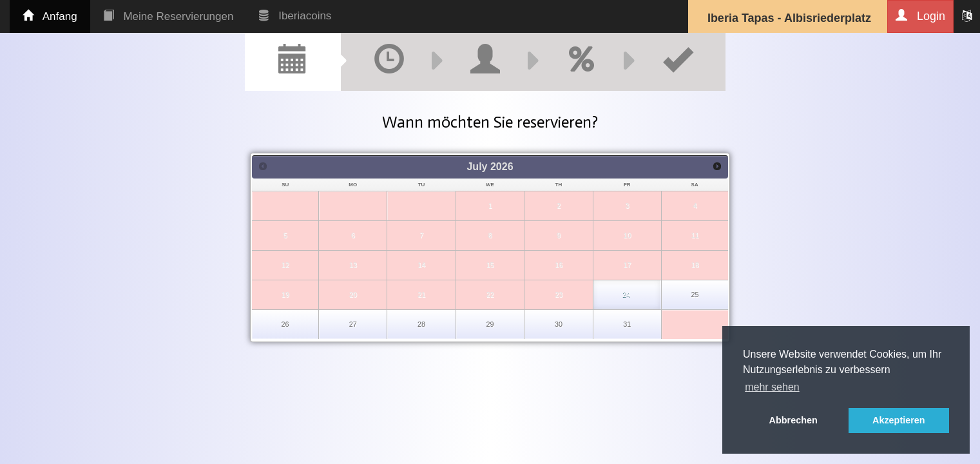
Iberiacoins (295, 16)
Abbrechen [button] (793, 420)
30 (559, 324)
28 (421, 324)
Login (920, 16)
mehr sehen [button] (772, 387)
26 (285, 324)
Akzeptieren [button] (899, 420)
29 (490, 324)
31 (627, 324)
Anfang (50, 16)
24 (626, 295)
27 (353, 324)
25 (695, 295)
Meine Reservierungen (168, 16)
